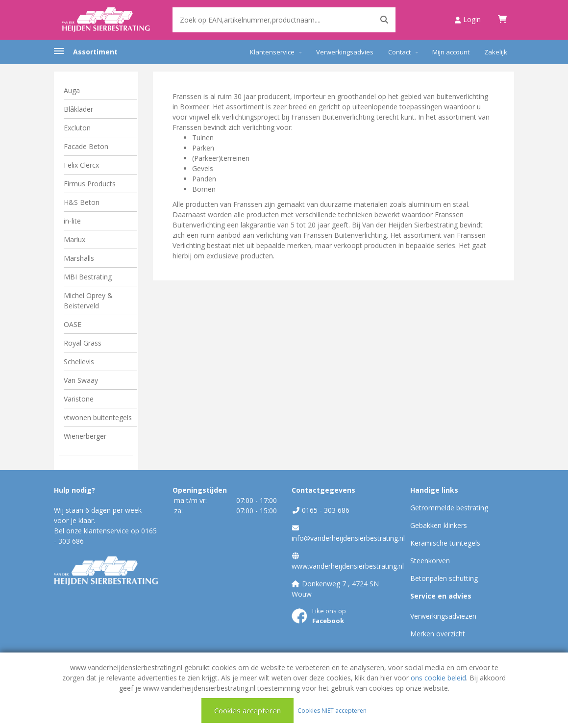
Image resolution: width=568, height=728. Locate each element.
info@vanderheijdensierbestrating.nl (348, 538)
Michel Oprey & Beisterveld (88, 301)
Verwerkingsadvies (345, 52)
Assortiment (95, 52)
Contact (399, 52)
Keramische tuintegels (445, 543)
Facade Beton (86, 146)
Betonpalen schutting (444, 578)
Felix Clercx (81, 165)
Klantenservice (272, 52)
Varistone (79, 399)
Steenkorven (430, 561)
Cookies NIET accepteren (332, 710)
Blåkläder (78, 109)
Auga (72, 90)
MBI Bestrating (88, 277)
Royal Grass (83, 343)
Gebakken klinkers (439, 525)
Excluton (77, 128)
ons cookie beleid (438, 678)
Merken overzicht (438, 634)
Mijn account (451, 52)
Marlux (74, 239)
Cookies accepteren (247, 710)
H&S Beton (82, 202)
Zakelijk (496, 52)
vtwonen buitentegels (98, 417)
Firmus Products (90, 184)
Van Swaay (81, 380)
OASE (73, 324)
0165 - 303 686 (326, 510)
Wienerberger (85, 436)
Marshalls (79, 258)
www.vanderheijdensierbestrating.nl (348, 566)
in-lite (72, 221)
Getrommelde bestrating (449, 508)
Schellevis (79, 362)
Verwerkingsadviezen (443, 616)
